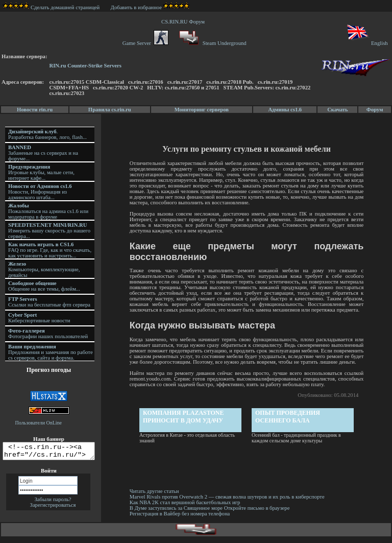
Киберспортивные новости (39, 318)
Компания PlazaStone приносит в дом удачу (185, 422)
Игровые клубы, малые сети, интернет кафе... (41, 172)
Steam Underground (212, 43)
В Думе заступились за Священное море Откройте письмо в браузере (211, 514)
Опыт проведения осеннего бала (289, 422)
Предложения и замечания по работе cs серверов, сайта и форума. (51, 352)
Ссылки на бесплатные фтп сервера (49, 302)
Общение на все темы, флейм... (44, 286)
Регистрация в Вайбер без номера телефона (181, 519)
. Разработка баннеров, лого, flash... (47, 134)
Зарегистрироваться (53, 508)
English (367, 43)
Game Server (145, 43)
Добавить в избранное (136, 7)
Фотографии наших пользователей (48, 334)
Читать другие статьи (156, 497)
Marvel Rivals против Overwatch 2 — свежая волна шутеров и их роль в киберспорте (229, 502)
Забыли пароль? (53, 502)
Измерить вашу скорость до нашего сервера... (49, 231)
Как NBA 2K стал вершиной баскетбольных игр (187, 508)
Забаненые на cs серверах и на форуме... (43, 153)
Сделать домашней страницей (51, 7)
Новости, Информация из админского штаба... (40, 192)
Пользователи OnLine (39, 423)
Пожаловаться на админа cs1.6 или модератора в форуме (48, 211)
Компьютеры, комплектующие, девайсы (44, 269)
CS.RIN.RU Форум (184, 22)
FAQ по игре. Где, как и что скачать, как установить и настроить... (50, 250)
